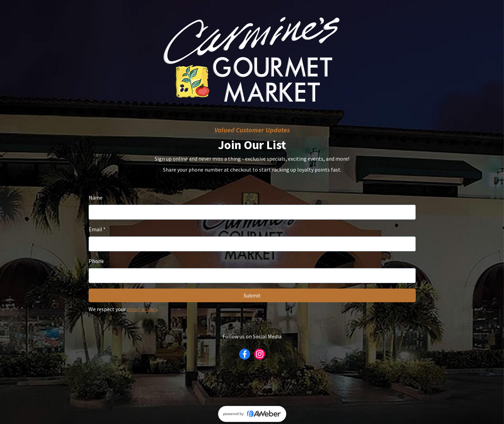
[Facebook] (245, 354)
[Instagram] (260, 354)
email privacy (142, 309)
